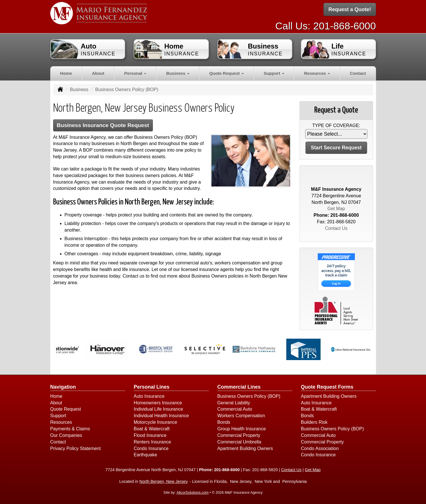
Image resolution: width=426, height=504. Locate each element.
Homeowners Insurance (158, 403)
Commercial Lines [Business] (239, 387)
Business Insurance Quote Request (103, 125)
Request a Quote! (350, 9)
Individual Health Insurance (161, 416)
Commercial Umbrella (239, 442)
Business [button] (178, 73)
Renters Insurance (152, 442)
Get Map (336, 209)
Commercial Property (239, 435)
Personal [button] (135, 73)
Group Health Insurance (242, 429)
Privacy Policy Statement (76, 448)
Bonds (224, 422)
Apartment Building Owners (245, 448)
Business (79, 90)
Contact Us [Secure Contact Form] (336, 228)
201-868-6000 (344, 26)
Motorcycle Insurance (155, 422)
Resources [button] (317, 73)
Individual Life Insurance (158, 409)
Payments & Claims (70, 429)
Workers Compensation (241, 416)
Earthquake (145, 455)
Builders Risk (314, 422)
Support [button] (274, 73)
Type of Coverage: (336, 126)
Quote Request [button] (226, 73)
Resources (61, 422)
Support (58, 416)
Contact (358, 73)
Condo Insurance (151, 448)
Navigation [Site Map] (63, 387)
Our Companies (66, 435)
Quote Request (66, 409)
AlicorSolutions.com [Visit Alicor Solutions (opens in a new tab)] (193, 492)
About (98, 73)
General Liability (234, 403)
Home (66, 73)
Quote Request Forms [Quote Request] (327, 387)
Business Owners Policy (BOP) (249, 396)
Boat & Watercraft (152, 429)
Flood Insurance (150, 435)
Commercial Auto (235, 409)
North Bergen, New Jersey (163, 481)
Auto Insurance (149, 396)
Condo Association (320, 448)
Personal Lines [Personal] (152, 387)
